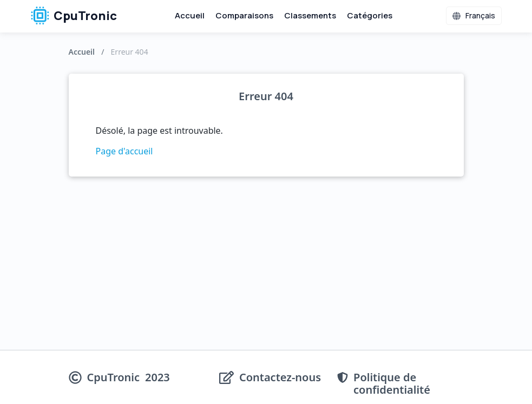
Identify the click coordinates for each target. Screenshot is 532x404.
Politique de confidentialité (392, 383)
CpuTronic (74, 16)
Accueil (190, 15)
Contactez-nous (280, 378)
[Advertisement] (266, 269)
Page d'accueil (124, 151)
